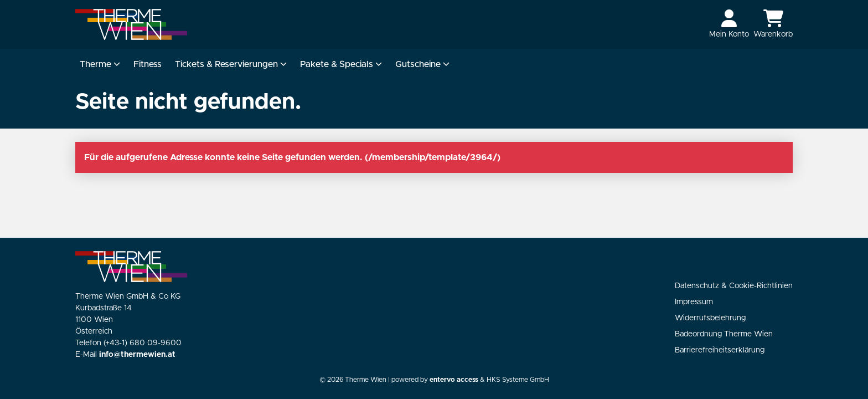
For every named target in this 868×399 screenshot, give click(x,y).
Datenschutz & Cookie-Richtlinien (734, 286)
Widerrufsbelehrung (710, 318)
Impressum (694, 302)
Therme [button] (100, 64)
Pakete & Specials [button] (341, 64)
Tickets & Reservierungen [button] (231, 64)
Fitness (148, 64)
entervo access (454, 380)
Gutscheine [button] (422, 64)
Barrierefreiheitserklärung (720, 350)
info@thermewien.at (137, 355)
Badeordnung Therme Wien (724, 334)
